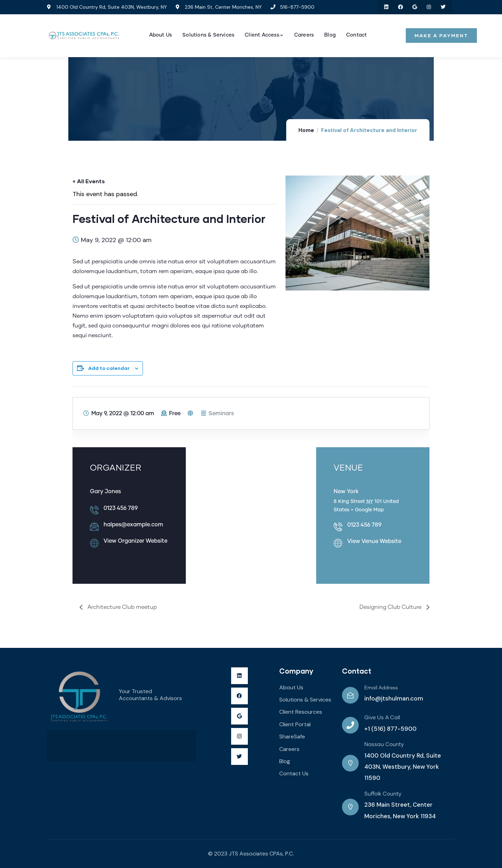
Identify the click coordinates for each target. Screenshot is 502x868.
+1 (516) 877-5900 (390, 729)
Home (306, 130)
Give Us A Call (382, 718)
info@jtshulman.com (394, 698)
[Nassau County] (350, 763)
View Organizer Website (135, 541)
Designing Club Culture (391, 607)
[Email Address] (350, 695)
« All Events (89, 181)
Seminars (221, 413)
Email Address (381, 688)
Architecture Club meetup (121, 607)
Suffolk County (383, 794)
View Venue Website (374, 541)
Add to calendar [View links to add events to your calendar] (109, 368)
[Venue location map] (251, 513)
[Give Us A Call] (350, 725)
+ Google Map (367, 510)
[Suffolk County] (350, 807)
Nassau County (384, 745)
